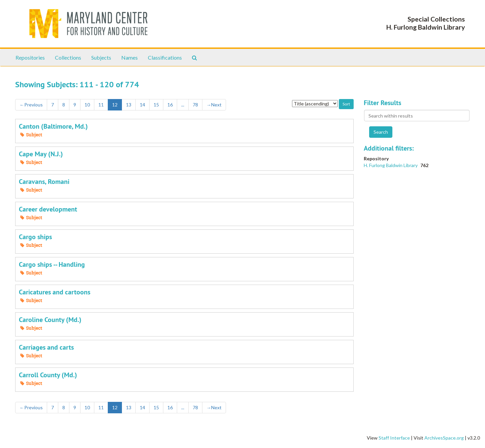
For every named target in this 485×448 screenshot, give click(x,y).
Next (214, 105)
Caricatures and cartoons (55, 292)
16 (170, 105)
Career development (48, 209)
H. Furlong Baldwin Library (391, 165)
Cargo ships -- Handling (52, 264)
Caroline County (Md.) (50, 320)
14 (142, 105)
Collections (68, 57)
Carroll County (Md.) (48, 375)
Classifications (165, 57)
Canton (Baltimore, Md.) (53, 126)
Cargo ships (35, 237)
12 (115, 105)
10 (87, 105)
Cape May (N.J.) (41, 154)
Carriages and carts (46, 347)
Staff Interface (394, 438)
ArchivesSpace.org (444, 438)
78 (195, 105)
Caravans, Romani (44, 182)
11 (101, 105)
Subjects (101, 57)
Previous (31, 105)
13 (129, 105)
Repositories (30, 57)
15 (156, 105)
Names (130, 57)
